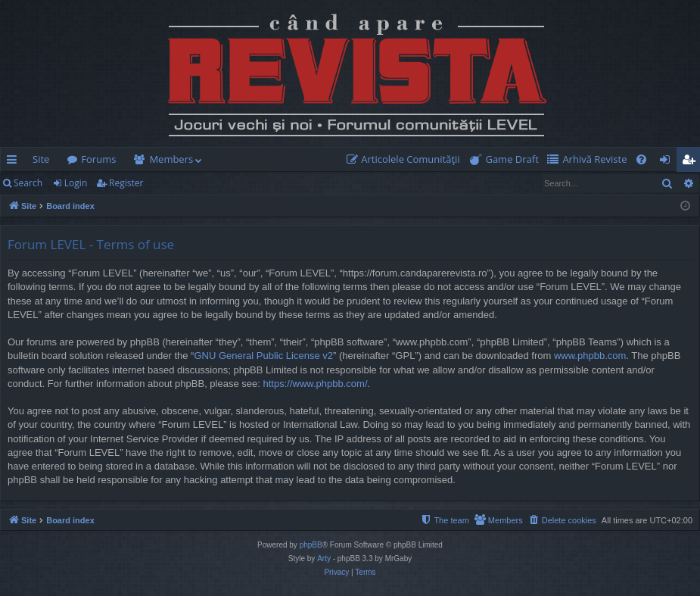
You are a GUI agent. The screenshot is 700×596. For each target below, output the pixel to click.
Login (76, 183)
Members (171, 159)
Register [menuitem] (692, 162)
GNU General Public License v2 (263, 356)
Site (41, 159)
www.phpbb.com (590, 356)
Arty (324, 559)
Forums (98, 159)
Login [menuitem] (668, 162)
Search (28, 183)
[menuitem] (406, 159)
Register (126, 183)
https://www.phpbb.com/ (315, 384)
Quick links (15, 162)
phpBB (311, 545)
